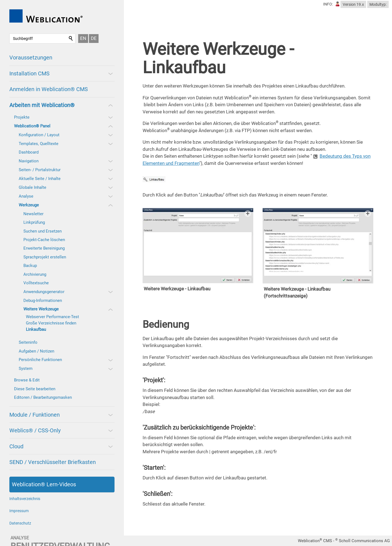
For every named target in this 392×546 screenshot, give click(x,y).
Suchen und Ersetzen (43, 231)
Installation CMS (29, 73)
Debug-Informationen (43, 301)
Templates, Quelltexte (39, 144)
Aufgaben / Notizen (36, 351)
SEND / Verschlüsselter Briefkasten (53, 462)
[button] (110, 73)
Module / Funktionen (35, 415)
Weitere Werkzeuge (41, 309)
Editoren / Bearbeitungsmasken (43, 397)
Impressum (19, 511)
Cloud (16, 446)
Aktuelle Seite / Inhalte (40, 179)
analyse (20, 538)
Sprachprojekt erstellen (45, 257)
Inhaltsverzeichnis (25, 499)
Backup (30, 266)
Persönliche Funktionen (40, 360)
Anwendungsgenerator (44, 292)
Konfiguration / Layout (39, 135)
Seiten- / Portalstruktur (40, 170)
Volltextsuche (36, 283)
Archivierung (35, 274)
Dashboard (29, 152)
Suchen (71, 39)
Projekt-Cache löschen (44, 240)
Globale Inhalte (32, 187)
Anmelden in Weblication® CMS (49, 89)
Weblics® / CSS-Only (35, 430)
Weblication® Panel (32, 126)
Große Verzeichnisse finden (51, 323)
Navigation (29, 161)
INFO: (328, 4)
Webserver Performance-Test (52, 317)
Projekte (22, 117)
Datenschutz (20, 523)
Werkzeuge (29, 205)
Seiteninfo (28, 342)
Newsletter (33, 214)
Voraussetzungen (31, 58)
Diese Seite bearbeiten (35, 389)
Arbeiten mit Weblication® (42, 105)
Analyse (26, 196)
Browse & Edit (27, 380)
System (26, 368)
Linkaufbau (36, 329)
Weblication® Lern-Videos (44, 484)
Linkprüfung (34, 222)
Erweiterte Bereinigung (44, 248)
